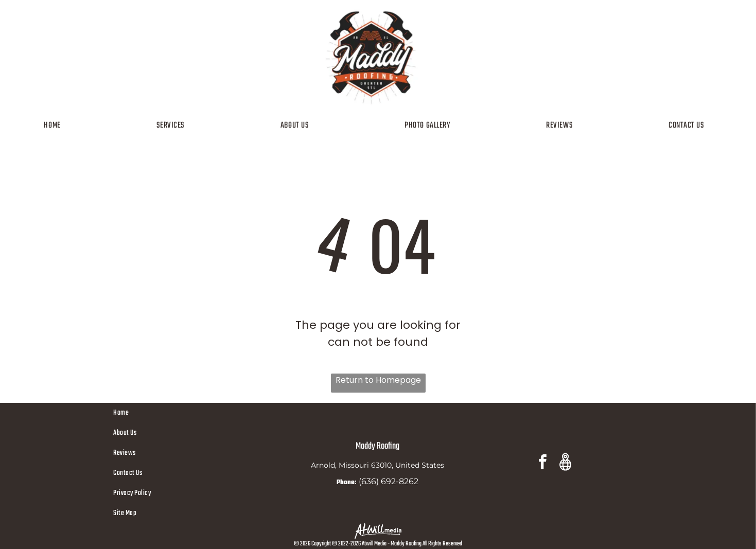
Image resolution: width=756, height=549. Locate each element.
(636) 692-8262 (389, 481)
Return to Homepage (378, 380)
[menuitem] (56, 126)
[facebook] (542, 463)
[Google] (565, 463)
